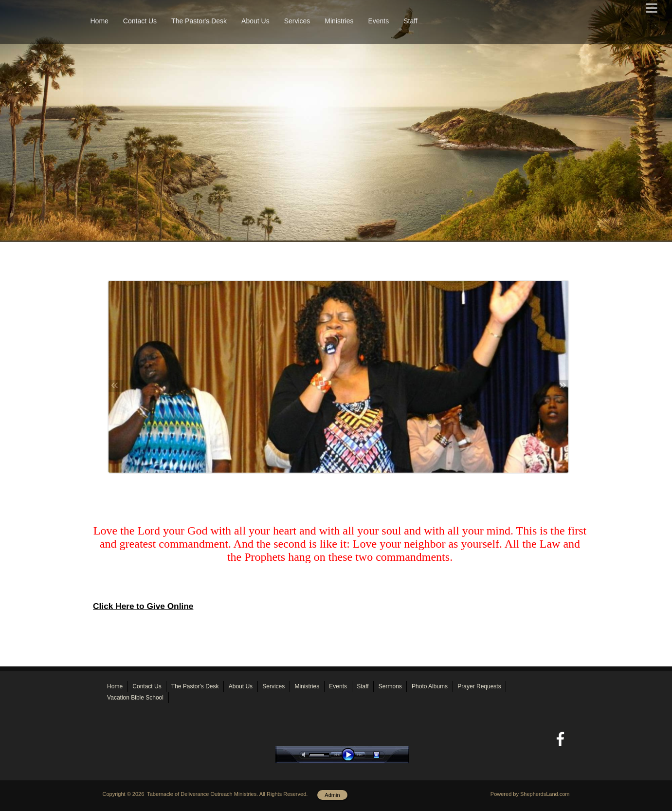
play (350, 755)
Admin (332, 795)
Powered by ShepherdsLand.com (530, 794)
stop (385, 755)
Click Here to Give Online (143, 606)
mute (306, 755)
